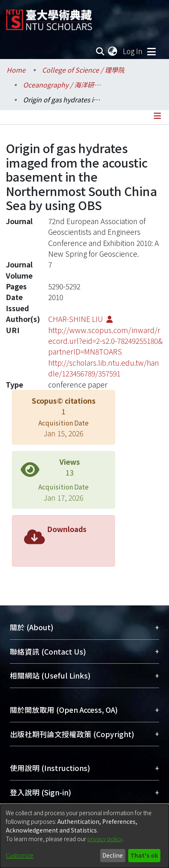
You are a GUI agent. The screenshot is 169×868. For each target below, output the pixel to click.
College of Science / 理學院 (83, 70)
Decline (113, 855)
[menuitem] (113, 51)
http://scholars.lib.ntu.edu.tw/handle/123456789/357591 (104, 368)
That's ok (144, 855)
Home (16, 70)
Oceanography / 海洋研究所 (64, 85)
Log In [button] (133, 51)
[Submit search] (100, 51)
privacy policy (105, 839)
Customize (20, 855)
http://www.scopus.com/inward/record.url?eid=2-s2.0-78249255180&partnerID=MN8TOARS (106, 341)
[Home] (49, 17)
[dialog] (84, 836)
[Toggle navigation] (151, 51)
